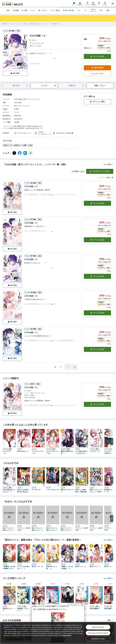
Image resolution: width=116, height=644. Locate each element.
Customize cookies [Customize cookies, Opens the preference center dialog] (98, 639)
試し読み (15, 73)
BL (79, 10)
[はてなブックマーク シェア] (25, 153)
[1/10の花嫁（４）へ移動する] (56, 24)
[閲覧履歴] (93, 4)
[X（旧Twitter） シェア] (14, 153)
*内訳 (109, 51)
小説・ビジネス (42, 10)
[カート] (99, 4)
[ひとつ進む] (68, 367)
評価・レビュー (100, 86)
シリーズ (48, 86)
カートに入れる (97, 56)
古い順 (101, 178)
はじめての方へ (97, 74)
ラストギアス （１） (7, 452)
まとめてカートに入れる (100, 171)
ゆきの (34, 40)
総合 (8, 10)
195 (16, 122)
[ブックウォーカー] (12, 4)
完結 (30, 145)
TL (86, 10)
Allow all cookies (98, 627)
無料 (108, 10)
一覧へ (110, 620)
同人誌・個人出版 (68, 10)
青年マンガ (7, 145)
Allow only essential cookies (98, 633)
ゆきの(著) (18, 102)
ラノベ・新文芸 (55, 10)
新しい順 (110, 178)
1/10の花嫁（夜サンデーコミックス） (27, 99)
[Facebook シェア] (20, 153)
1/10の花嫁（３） (31, 296)
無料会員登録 (97, 68)
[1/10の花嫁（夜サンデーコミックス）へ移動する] (39, 24)
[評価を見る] (36, 44)
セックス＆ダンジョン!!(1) (52, 452)
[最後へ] (75, 367)
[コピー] (31, 153)
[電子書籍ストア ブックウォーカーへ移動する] (10, 24)
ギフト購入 (89, 96)
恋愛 (24, 145)
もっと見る (108, 164)
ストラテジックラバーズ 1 (38, 452)
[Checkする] (26, 68)
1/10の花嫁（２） (31, 332)
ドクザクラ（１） (95, 451)
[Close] (112, 633)
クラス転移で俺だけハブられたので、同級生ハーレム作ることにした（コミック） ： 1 (81, 452)
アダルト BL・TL (93, 10)
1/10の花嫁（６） (31, 186)
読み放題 (16, 10)
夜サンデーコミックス (22, 106)
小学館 (16, 109)
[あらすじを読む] (55, 56)
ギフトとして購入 (97, 102)
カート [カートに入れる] (97, 203)
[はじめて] (87, 4)
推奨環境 (69, 133)
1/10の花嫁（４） (31, 259)
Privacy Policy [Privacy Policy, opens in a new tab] (67, 635)
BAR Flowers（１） (24, 451)
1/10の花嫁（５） (31, 223)
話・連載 (24, 10)
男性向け (17, 145)
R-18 (101, 10)
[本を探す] (105, 4)
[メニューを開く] (113, 4)
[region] (58, 633)
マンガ (32, 10)
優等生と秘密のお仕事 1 (67, 452)
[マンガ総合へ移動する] (24, 24)
